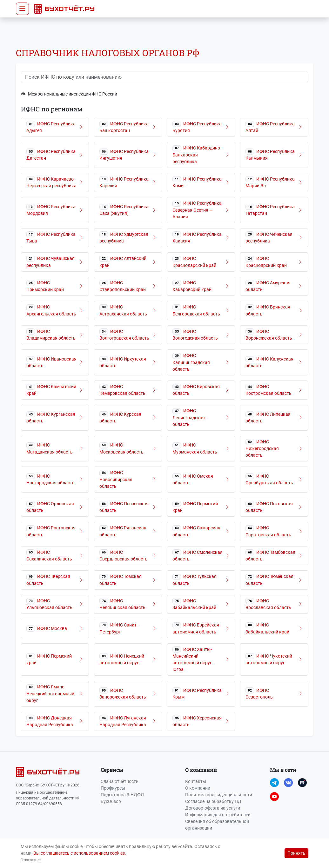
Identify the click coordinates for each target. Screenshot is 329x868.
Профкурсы (113, 788)
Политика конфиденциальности (219, 795)
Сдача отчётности (120, 781)
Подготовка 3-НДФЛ (122, 795)
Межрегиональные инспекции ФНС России (69, 94)
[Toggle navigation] (22, 9)
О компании (198, 788)
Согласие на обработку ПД (213, 801)
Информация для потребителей (218, 815)
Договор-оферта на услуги (213, 808)
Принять (296, 853)
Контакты (196, 781)
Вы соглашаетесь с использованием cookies (79, 853)
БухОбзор (111, 801)
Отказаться (31, 860)
